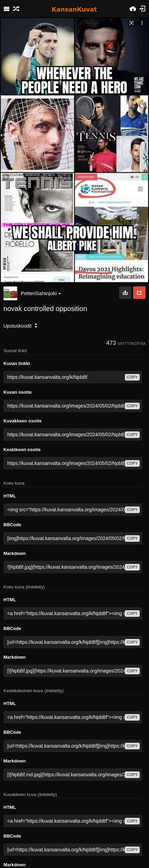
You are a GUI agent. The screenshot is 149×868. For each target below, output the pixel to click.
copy (132, 377)
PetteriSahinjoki (41, 293)
